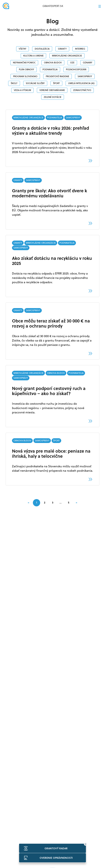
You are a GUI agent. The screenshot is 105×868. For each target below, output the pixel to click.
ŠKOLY (14, 83)
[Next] (76, 502)
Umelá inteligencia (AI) (81, 83)
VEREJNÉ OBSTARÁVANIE (52, 90)
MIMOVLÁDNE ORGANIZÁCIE (67, 56)
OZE (72, 63)
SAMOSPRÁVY (85, 76)
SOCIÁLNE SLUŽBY (35, 83)
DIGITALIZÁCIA (42, 49)
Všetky (23, 49)
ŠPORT (56, 83)
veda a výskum (22, 90)
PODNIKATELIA (50, 69)
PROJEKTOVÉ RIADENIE (57, 76)
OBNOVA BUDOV (53, 63)
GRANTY (62, 49)
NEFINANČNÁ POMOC (24, 63)
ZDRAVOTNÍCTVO (82, 90)
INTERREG (80, 49)
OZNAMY (88, 63)
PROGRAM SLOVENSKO (25, 76)
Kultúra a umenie (33, 56)
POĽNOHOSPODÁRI (76, 69)
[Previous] (29, 502)
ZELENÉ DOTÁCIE (53, 97)
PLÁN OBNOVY (27, 69)
